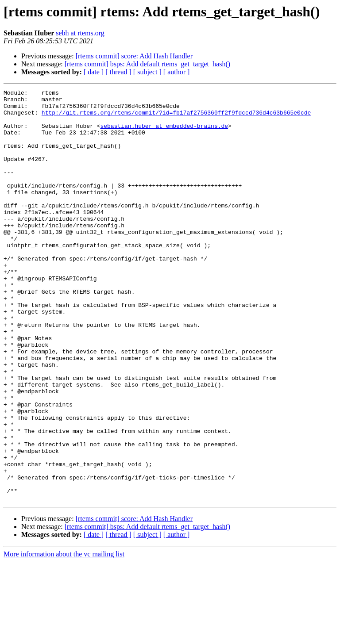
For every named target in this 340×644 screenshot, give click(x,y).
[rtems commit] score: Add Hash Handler (134, 56)
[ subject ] (147, 72)
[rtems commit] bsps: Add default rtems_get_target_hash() (147, 64)
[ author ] (177, 72)
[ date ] (94, 72)
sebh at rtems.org (80, 33)
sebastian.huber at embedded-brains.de (164, 134)
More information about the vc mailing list (64, 636)
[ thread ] (118, 72)
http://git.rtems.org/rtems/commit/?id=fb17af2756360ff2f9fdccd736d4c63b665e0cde (176, 118)
